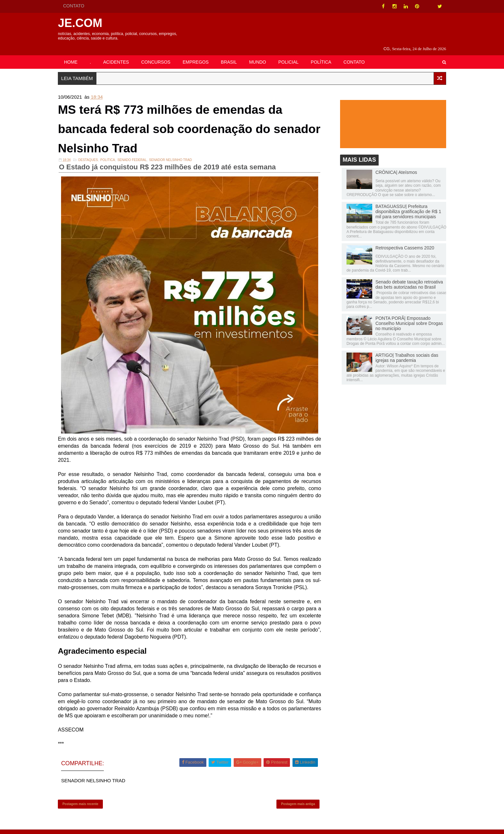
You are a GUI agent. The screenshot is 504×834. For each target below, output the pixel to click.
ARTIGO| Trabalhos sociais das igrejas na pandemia (401, 350)
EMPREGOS (202, 54)
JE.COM (86, 23)
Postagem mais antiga (297, 807)
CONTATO (80, 6)
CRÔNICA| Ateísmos (390, 165)
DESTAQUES (94, 156)
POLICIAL (295, 54)
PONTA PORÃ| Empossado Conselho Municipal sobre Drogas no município (403, 316)
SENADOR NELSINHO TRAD (177, 156)
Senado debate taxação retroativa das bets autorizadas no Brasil (403, 277)
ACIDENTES (122, 54)
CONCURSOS (162, 54)
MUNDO (264, 54)
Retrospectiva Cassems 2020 (399, 240)
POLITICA (114, 156)
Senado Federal (138, 156)
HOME (77, 54)
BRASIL (235, 54)
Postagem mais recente (86, 807)
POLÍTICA (327, 54)
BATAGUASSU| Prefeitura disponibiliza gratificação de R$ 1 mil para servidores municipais (402, 204)
